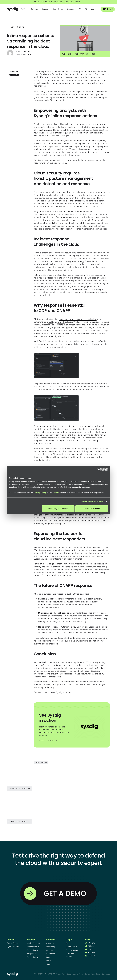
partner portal (32, 957)
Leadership (51, 947)
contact (49, 957)
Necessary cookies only (58, 509)
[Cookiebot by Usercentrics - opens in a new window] (98, 470)
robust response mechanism (80, 229)
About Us (50, 943)
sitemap (50, 964)
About (56, 493)
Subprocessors (72, 974)
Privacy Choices (85, 974)
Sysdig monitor (13, 947)
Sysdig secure (13, 943)
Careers (49, 950)
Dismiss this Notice (92, 509)
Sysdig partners (33, 943)
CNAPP (61, 322)
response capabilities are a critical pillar (78, 319)
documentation (72, 950)
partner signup (33, 947)
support (69, 943)
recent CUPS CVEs (78, 387)
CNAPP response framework (68, 572)
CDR (51, 322)
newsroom (51, 954)
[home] (13, 9)
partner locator (33, 950)
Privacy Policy (40, 493)
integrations (32, 954)
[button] (24, 9)
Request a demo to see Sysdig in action (52, 692)
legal (49, 961)
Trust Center (96, 974)
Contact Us (106, 974)
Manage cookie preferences (92, 501)
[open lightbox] (57, 365)
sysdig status (71, 947)
